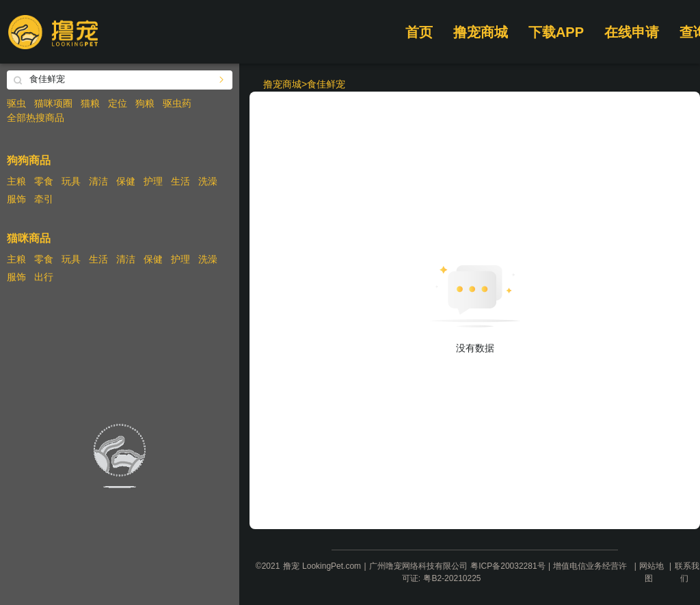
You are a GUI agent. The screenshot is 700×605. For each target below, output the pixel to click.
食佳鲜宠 (326, 84)
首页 (419, 32)
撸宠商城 (481, 32)
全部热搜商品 (36, 118)
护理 (153, 181)
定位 (118, 103)
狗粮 (145, 103)
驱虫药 (177, 103)
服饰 (16, 199)
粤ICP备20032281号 (508, 566)
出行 (44, 277)
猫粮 (90, 103)
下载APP (556, 32)
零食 (44, 181)
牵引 (44, 199)
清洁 (98, 181)
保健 (126, 181)
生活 (180, 181)
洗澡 (208, 181)
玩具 (71, 181)
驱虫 (16, 103)
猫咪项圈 (53, 103)
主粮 (16, 181)
